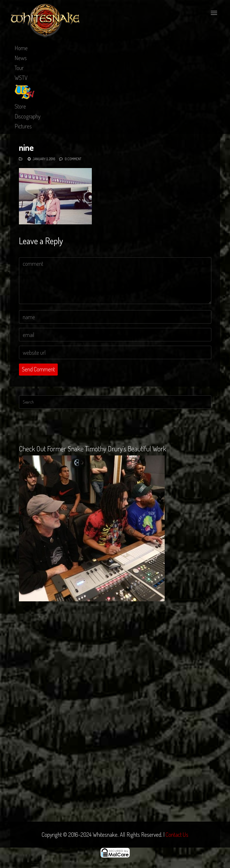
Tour (19, 68)
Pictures (23, 126)
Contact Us (177, 834)
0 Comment (73, 159)
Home (21, 48)
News (21, 58)
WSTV (21, 78)
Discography (28, 116)
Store (20, 106)
